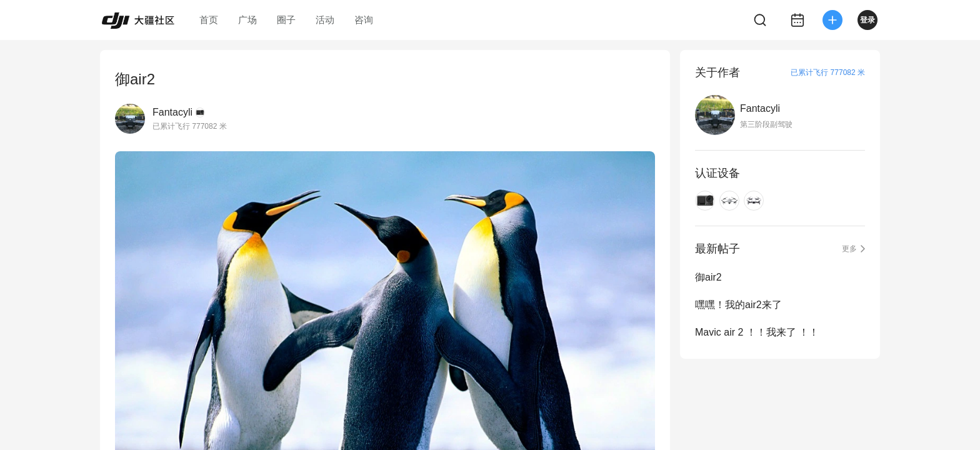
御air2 (708, 277)
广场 (247, 20)
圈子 (286, 20)
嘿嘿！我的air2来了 (738, 305)
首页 (209, 20)
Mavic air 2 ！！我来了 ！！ (757, 332)
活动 (325, 20)
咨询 (364, 20)
